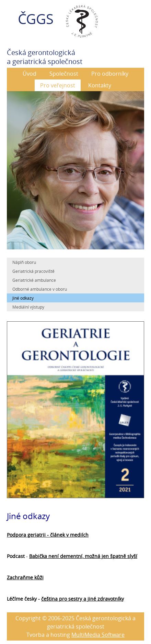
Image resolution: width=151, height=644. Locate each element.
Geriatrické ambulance (34, 280)
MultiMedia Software (98, 635)
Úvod (30, 74)
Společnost (64, 74)
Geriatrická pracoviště (33, 271)
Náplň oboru (24, 262)
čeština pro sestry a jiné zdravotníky (83, 599)
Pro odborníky (110, 74)
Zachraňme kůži (25, 577)
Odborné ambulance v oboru (40, 289)
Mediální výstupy (28, 307)
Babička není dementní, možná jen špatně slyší (83, 556)
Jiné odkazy (23, 298)
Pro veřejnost (58, 85)
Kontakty (100, 85)
